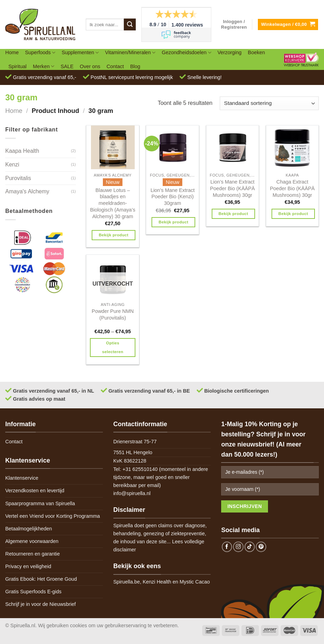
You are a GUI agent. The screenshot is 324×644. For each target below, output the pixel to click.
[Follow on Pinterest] (261, 547)
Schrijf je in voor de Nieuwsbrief (41, 604)
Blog (135, 66)
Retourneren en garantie (33, 554)
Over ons (90, 66)
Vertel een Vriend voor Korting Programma (53, 516)
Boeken (256, 52)
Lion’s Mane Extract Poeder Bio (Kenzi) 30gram (172, 197)
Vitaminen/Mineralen (130, 53)
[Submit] (130, 24)
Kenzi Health (157, 582)
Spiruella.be (127, 582)
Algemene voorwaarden (32, 541)
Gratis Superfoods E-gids (33, 592)
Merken (44, 66)
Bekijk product (114, 235)
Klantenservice (22, 478)
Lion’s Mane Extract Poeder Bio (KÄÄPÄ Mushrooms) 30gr (232, 188)
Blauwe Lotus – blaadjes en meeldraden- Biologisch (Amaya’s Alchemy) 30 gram (112, 203)
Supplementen (80, 53)
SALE (67, 66)
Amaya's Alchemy (27, 191)
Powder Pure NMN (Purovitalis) (113, 314)
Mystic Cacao (195, 582)
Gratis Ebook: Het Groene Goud (41, 579)
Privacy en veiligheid (28, 566)
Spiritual (17, 66)
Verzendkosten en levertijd (35, 491)
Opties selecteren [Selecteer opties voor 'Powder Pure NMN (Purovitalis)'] (113, 347)
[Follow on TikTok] (250, 547)
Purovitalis (18, 178)
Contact (115, 66)
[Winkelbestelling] (269, 103)
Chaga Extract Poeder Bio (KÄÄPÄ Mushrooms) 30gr (292, 188)
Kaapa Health (22, 151)
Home (12, 52)
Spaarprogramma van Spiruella (40, 503)
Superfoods (40, 53)
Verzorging (230, 52)
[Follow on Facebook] (227, 547)
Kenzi (12, 164)
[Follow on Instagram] (238, 547)
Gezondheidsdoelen (186, 53)
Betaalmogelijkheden (29, 529)
